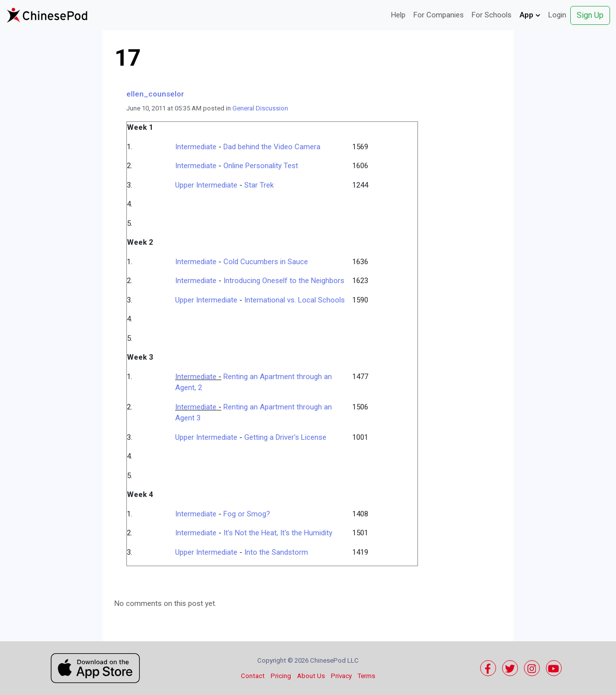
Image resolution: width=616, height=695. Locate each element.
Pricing (281, 676)
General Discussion (260, 108)
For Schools (492, 15)
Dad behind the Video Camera (272, 147)
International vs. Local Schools (295, 300)
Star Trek (259, 185)
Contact (253, 676)
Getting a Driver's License (285, 437)
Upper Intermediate (206, 185)
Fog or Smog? (247, 514)
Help (398, 15)
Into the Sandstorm (276, 552)
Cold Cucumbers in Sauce (266, 262)
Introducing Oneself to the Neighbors (284, 281)
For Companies (439, 15)
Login (557, 15)
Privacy (341, 676)
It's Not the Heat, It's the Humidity (278, 533)
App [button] (530, 15)
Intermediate (196, 147)
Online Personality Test (261, 166)
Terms (366, 676)
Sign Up (590, 15)
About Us (311, 676)
